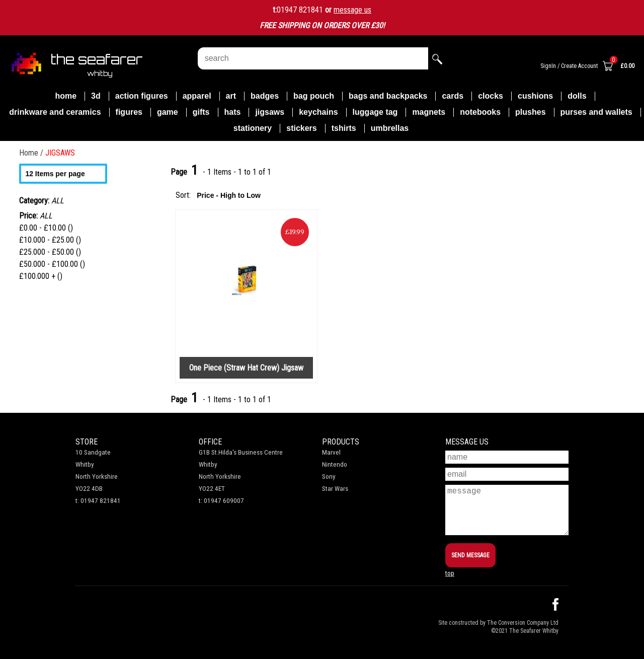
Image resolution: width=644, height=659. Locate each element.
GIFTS (201, 112)
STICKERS (302, 128)
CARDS (453, 96)
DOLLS (577, 96)
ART (231, 96)
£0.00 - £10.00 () (46, 228)
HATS (233, 112)
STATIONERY (253, 128)
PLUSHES (530, 112)
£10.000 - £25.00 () (50, 240)
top (450, 573)
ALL (46, 216)
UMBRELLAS (390, 128)
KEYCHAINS (318, 112)
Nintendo (335, 464)
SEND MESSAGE (470, 555)
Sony (329, 477)
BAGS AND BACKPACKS (388, 96)
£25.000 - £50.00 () (50, 252)
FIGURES (129, 112)
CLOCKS (491, 96)
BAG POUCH (314, 96)
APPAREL (197, 96)
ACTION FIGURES (142, 96)
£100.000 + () (41, 276)
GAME (168, 112)
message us (352, 10)
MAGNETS (429, 112)
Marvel (331, 452)
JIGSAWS (270, 112)
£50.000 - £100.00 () (52, 264)
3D (96, 96)
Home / (32, 153)
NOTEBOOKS (480, 112)
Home (66, 96)
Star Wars (335, 489)
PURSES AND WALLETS (596, 112)
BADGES (265, 96)
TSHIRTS (344, 128)
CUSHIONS (535, 96)
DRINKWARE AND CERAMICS (55, 112)
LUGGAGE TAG (375, 112)
